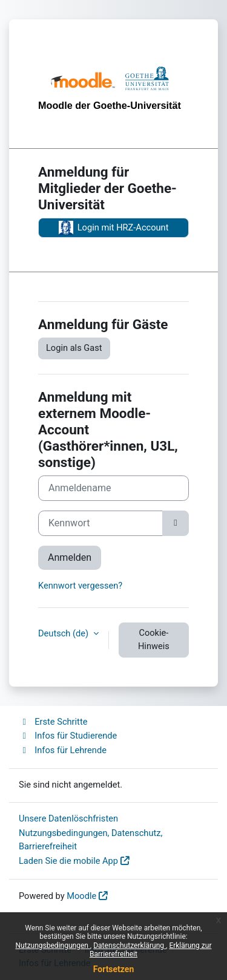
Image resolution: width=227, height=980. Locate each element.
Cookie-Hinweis (154, 639)
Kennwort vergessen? (80, 586)
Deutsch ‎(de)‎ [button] (64, 633)
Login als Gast (74, 348)
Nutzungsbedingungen (53, 946)
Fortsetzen (114, 969)
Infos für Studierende (68, 736)
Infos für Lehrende (63, 750)
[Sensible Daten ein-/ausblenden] (176, 523)
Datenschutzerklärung (130, 946)
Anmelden (70, 557)
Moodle (81, 896)
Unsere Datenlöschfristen (68, 818)
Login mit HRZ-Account (114, 228)
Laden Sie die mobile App (68, 861)
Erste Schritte (53, 722)
